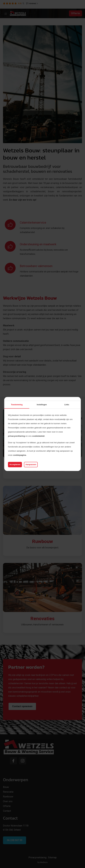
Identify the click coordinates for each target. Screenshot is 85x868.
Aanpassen (31, 464)
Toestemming (17, 405)
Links (67, 405)
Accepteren (15, 464)
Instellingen (42, 405)
